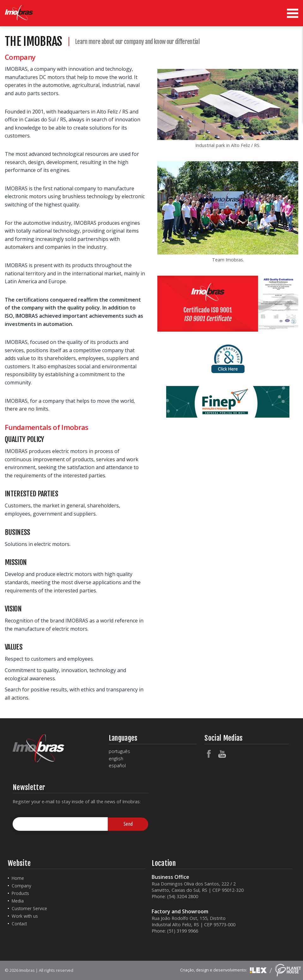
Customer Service (29, 908)
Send (128, 824)
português (119, 751)
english (116, 759)
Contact (19, 924)
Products (20, 893)
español (117, 766)
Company (21, 886)
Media (18, 901)
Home (18, 878)
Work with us (25, 916)
